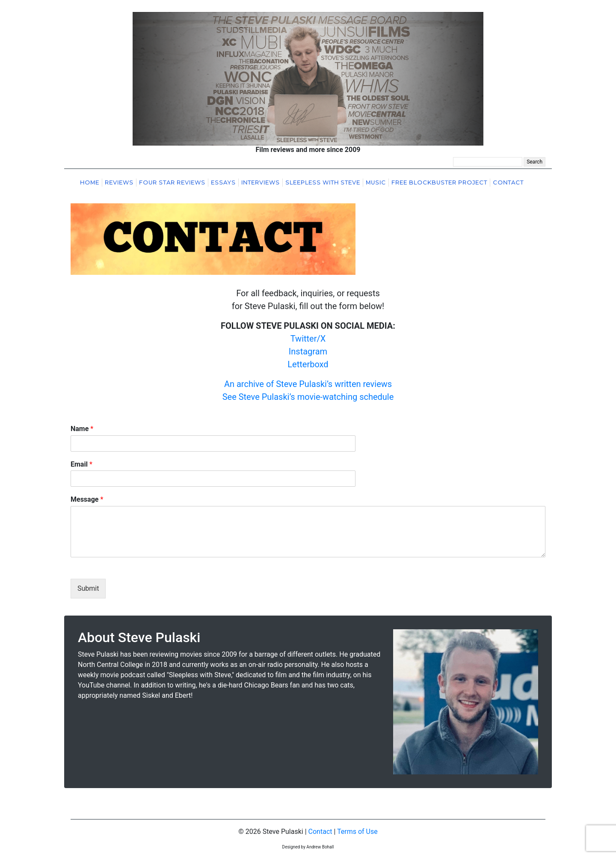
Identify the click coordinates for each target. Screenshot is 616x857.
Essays (223, 183)
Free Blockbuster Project (439, 183)
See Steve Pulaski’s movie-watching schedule (308, 397)
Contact (508, 183)
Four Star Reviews (172, 183)
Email (81, 464)
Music (376, 183)
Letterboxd (308, 364)
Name (82, 429)
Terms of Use (357, 832)
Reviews (119, 183)
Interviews (261, 183)
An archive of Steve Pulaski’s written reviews (308, 384)
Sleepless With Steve (323, 183)
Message (87, 499)
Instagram (308, 351)
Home (90, 183)
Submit (88, 588)
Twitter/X (308, 339)
